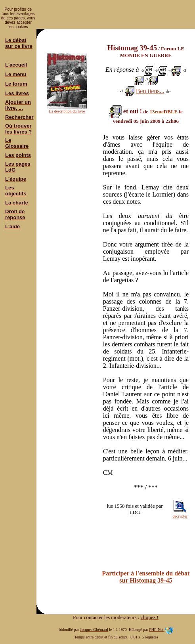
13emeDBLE (163, 112)
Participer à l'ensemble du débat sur (146, 577)
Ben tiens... (150, 91)
